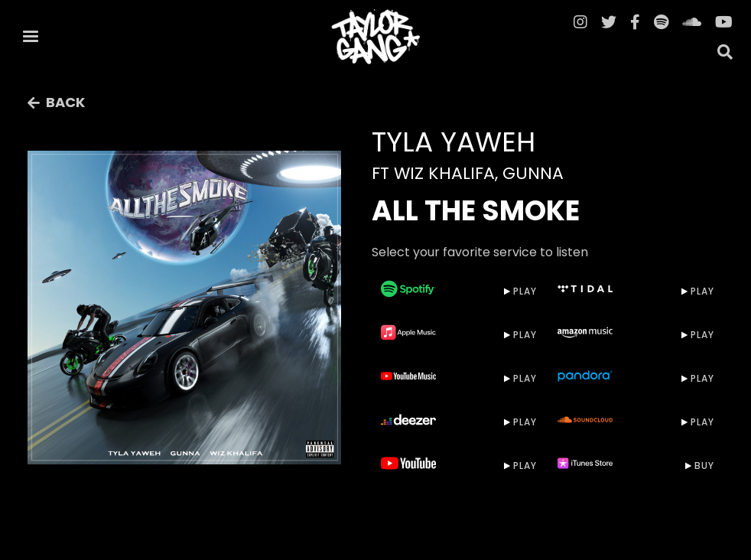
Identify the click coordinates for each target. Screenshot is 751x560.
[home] (375, 37)
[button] (31, 37)
